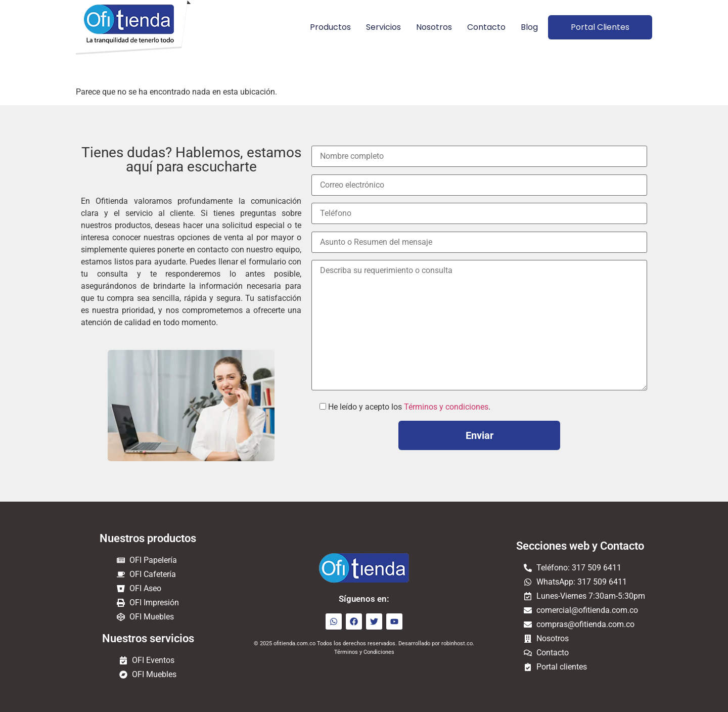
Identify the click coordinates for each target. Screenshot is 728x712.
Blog (529, 27)
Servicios (383, 27)
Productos (330, 27)
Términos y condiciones (446, 407)
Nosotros (434, 27)
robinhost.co (457, 643)
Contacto (486, 27)
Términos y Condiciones (364, 652)
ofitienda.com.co (294, 643)
